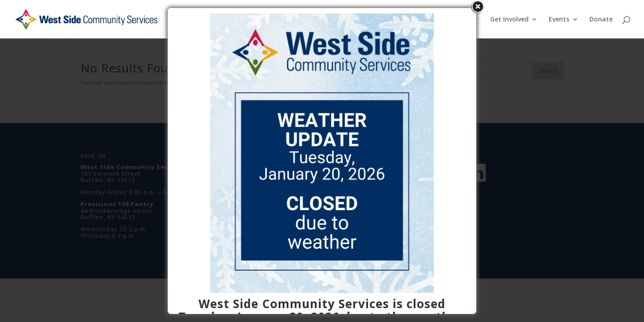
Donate (601, 20)
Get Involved (509, 20)
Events (559, 20)
